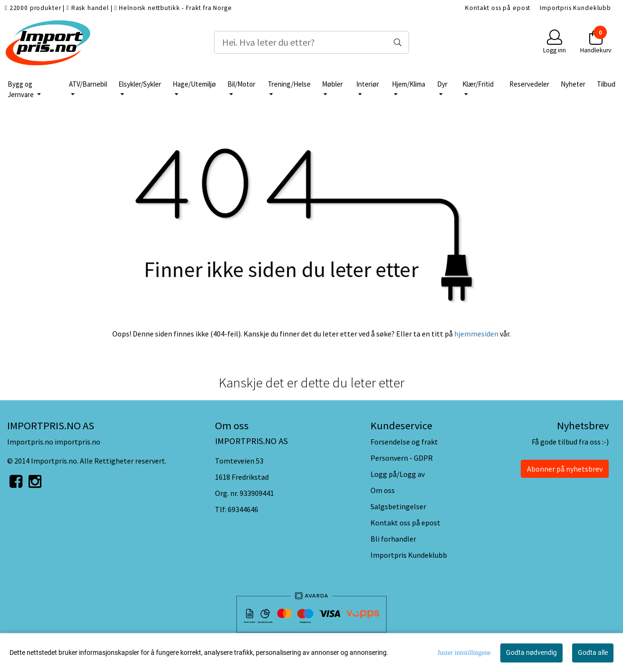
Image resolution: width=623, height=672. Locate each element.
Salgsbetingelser (398, 506)
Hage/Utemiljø (194, 84)
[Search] (311, 42)
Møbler (332, 84)
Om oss (383, 490)
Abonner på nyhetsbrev (565, 469)
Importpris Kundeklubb (575, 8)
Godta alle (593, 652)
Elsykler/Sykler (140, 84)
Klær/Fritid (478, 84)
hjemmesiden (476, 334)
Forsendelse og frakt (404, 442)
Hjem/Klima (409, 84)
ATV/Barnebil (88, 84)
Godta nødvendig (531, 652)
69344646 (243, 509)
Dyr (442, 84)
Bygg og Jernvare (21, 89)
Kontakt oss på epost (498, 8)
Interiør (368, 84)
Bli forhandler (393, 539)
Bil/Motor (241, 84)
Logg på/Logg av (398, 474)
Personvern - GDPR (402, 458)
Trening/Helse (289, 84)
